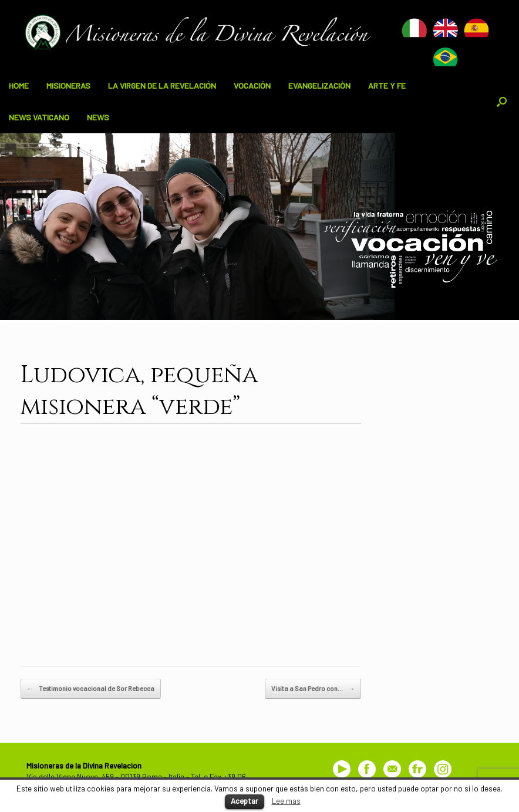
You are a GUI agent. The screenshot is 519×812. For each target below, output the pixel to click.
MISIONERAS (68, 85)
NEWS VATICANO (39, 117)
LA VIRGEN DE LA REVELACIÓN (162, 85)
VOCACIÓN (252, 85)
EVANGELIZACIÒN (319, 85)
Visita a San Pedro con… (313, 689)
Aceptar (245, 801)
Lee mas (286, 801)
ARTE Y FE (387, 85)
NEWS (98, 117)
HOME (19, 85)
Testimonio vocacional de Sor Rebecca (91, 689)
